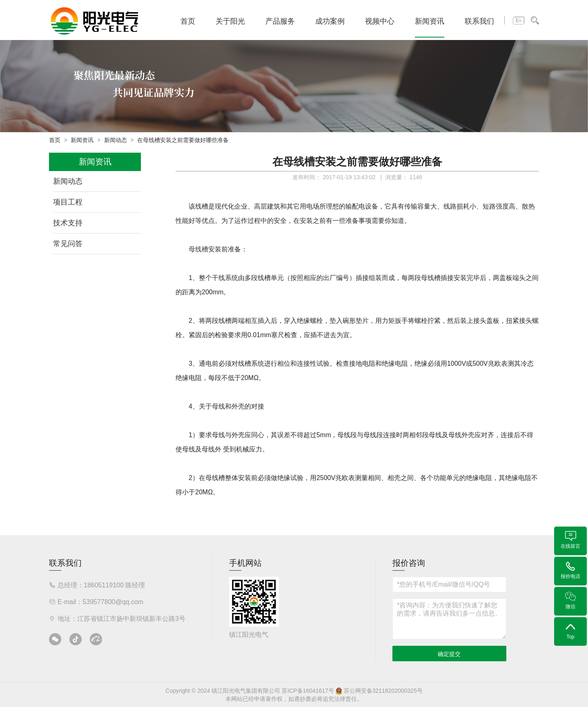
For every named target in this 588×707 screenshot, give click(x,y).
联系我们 (479, 21)
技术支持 (68, 223)
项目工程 (68, 202)
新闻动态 (116, 140)
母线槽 (198, 249)
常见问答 (68, 244)
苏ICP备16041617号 (308, 691)
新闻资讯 (430, 21)
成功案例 (330, 21)
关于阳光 (230, 21)
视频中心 (380, 21)
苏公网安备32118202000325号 (379, 691)
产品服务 (280, 21)
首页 (188, 21)
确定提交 (449, 654)
